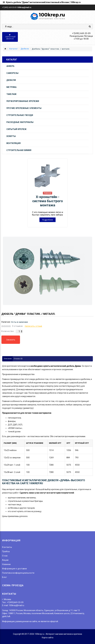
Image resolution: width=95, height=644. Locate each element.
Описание (8, 359)
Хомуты (11, 136)
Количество (8, 331)
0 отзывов (17, 326)
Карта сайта (48, 638)
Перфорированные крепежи (23, 101)
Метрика (11, 87)
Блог (4, 577)
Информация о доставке (15, 569)
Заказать (11, 340)
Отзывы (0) (18, 359)
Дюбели (11, 80)
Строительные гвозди (20, 115)
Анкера (10, 66)
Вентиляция (13, 143)
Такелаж (11, 94)
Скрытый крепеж (16, 129)
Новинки (6, 564)
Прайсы (6, 551)
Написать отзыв (33, 326)
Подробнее (47, 220)
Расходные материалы (20, 122)
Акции (5, 560)
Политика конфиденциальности (18, 573)
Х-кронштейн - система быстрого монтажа (48, 201)
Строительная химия (19, 150)
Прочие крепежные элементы (24, 108)
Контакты (7, 547)
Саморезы (12, 73)
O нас (5, 556)
